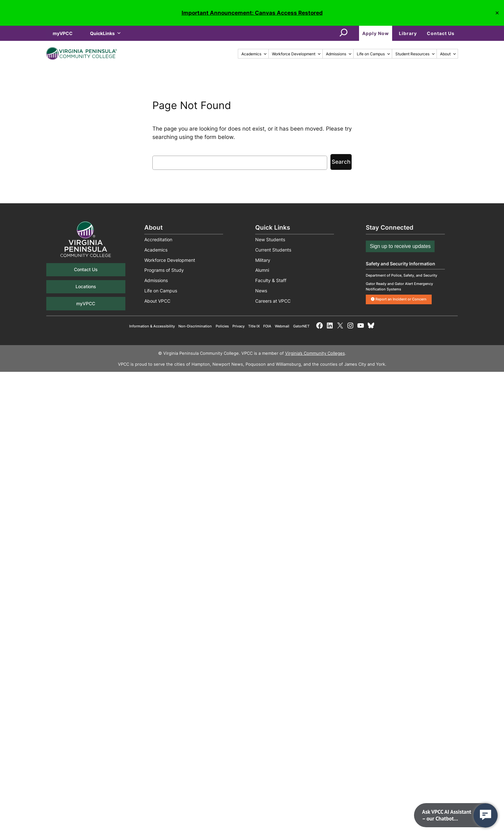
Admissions (339, 54)
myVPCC (63, 33)
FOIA (267, 326)
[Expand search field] (344, 33)
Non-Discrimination (195, 326)
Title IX (254, 326)
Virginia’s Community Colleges (315, 353)
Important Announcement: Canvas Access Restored (252, 13)
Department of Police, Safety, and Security (401, 275)
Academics (254, 54)
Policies (222, 326)
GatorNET (301, 326)
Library (408, 33)
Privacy (239, 326)
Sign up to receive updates (400, 246)
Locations (86, 286)
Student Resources (415, 54)
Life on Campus (374, 54)
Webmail (282, 326)
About (448, 54)
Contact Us (441, 33)
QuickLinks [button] (106, 33)
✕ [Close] (497, 13)
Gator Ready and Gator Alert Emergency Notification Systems (399, 286)
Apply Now (376, 33)
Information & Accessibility (152, 326)
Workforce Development (297, 54)
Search (341, 162)
